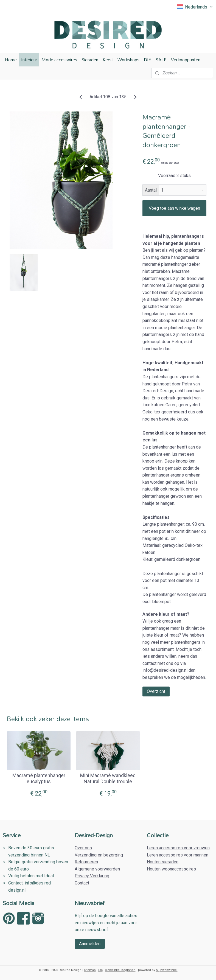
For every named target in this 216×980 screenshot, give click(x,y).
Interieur (29, 60)
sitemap (90, 970)
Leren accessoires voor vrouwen (178, 848)
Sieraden (90, 60)
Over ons (83, 848)
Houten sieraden (163, 862)
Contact (82, 883)
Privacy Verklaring (92, 876)
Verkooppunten (186, 60)
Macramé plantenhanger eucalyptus (39, 778)
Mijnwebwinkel (167, 970)
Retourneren (86, 862)
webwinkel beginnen (120, 970)
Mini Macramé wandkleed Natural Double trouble (108, 778)
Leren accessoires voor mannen (178, 855)
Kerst (108, 60)
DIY (148, 60)
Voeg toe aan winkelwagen (174, 208)
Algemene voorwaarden (97, 869)
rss (100, 970)
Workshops (128, 60)
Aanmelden (90, 944)
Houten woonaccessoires (171, 869)
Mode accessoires (59, 60)
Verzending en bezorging (99, 855)
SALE (161, 60)
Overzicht (156, 691)
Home (11, 60)
